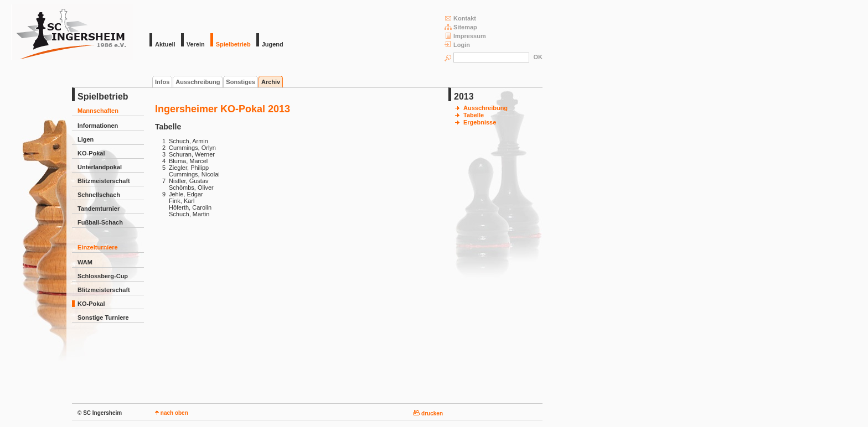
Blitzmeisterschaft (104, 181)
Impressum (465, 36)
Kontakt (460, 18)
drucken (428, 413)
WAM (85, 262)
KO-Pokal (91, 153)
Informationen (98, 126)
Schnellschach (99, 195)
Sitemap (461, 27)
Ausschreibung (198, 82)
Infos (162, 82)
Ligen (86, 139)
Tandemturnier (99, 209)
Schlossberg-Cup (103, 276)
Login (457, 45)
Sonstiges (241, 82)
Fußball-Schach (100, 222)
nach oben (172, 413)
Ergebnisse (480, 122)
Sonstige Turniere (103, 317)
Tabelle (474, 115)
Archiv (271, 82)
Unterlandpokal (100, 167)
